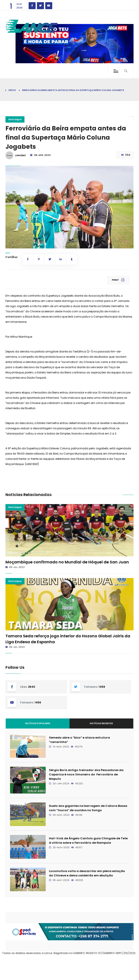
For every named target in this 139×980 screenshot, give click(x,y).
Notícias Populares (38, 723)
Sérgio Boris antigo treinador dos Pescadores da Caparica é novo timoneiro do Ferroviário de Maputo (86, 774)
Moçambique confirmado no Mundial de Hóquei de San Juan (67, 562)
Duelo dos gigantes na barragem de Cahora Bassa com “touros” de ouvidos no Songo (88, 808)
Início (12, 90)
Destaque (15, 119)
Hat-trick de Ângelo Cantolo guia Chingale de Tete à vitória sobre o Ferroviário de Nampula (88, 841)
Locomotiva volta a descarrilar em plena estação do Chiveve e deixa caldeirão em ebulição (87, 873)
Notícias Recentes (101, 723)
